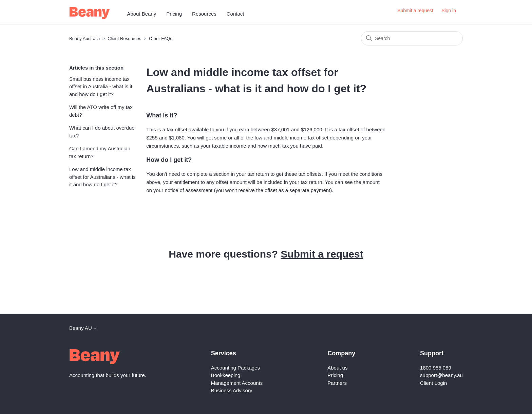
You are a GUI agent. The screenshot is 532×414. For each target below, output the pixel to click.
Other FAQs (161, 39)
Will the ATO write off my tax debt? (101, 111)
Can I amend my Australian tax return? (100, 152)
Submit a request (415, 11)
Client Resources (124, 39)
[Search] (412, 38)
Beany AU (83, 328)
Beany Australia (84, 39)
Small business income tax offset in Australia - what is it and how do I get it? (101, 87)
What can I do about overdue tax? (102, 132)
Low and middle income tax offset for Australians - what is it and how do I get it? (102, 177)
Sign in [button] (449, 11)
